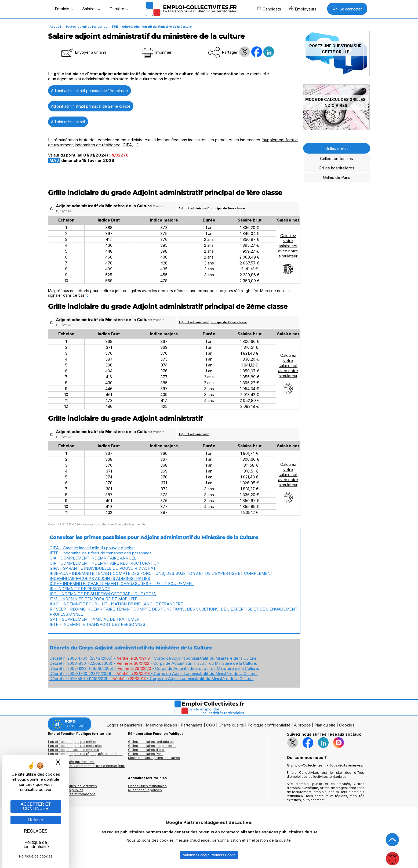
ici (88, 295)
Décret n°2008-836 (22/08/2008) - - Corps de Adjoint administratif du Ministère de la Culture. (153, 663)
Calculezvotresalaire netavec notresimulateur (288, 254)
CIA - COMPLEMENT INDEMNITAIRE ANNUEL (93, 558)
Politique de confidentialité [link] (36, 845)
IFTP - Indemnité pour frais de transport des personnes (101, 553)
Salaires (91, 9)
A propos (302, 725)
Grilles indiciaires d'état (146, 750)
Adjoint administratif (68, 122)
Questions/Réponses (145, 790)
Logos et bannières (124, 725)
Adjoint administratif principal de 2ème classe (91, 106)
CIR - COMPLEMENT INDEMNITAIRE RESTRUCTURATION (105, 563)
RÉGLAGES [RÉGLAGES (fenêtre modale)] (36, 831)
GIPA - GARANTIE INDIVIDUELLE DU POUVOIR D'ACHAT (103, 568)
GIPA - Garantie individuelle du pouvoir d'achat (92, 548)
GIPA (127, 145)
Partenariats (192, 725)
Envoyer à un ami (83, 52)
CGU (211, 725)
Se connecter (347, 9)
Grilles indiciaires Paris (146, 754)
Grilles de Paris (337, 177)
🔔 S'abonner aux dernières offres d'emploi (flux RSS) (86, 768)
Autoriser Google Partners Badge (209, 855)
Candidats (269, 9)
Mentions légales (161, 725)
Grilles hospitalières (337, 168)
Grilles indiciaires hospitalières (152, 746)
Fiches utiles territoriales (147, 786)
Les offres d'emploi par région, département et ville (85, 756)
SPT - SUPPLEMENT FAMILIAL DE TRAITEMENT (96, 619)
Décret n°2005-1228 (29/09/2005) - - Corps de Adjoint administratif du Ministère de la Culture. (154, 668)
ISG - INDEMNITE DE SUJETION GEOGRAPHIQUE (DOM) (103, 594)
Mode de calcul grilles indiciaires (154, 758)
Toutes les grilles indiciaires (86, 27)
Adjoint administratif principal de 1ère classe (90, 91)
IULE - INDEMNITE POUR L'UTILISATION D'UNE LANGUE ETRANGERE (116, 604)
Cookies (347, 725)
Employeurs (303, 9)
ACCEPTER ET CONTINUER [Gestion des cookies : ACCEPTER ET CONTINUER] (36, 806)
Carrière (119, 9)
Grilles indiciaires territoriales (151, 742)
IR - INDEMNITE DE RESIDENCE (80, 589)
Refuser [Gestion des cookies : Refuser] (36, 820)
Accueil (55, 27)
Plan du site (325, 725)
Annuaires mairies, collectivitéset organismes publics (72, 788)
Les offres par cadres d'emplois (74, 750)
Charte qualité (231, 725)
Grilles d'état (337, 148)
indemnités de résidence (98, 145)
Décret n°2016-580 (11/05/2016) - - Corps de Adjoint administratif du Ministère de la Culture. (152, 679)
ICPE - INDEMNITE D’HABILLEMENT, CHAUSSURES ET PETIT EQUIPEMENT (122, 584)
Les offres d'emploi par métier (72, 742)
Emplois (64, 9)
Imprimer (156, 52)
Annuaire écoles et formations (72, 794)
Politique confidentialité (269, 725)
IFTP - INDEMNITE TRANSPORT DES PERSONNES (97, 624)
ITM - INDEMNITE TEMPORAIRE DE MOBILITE (93, 599)
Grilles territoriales (337, 159)
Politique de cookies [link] (36, 856)
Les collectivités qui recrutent (71, 762)
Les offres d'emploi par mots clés (75, 746)
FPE (115, 27)
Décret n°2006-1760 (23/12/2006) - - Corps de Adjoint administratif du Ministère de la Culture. (154, 658)
